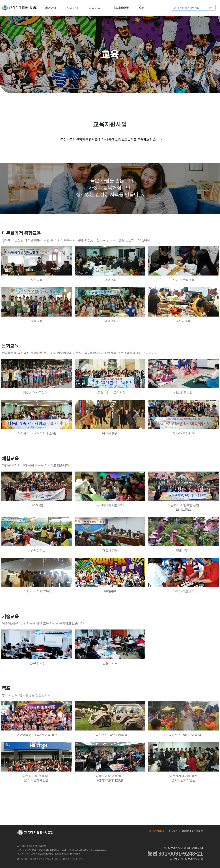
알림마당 (94, 8)
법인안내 (51, 8)
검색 (211, 8)
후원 (142, 8)
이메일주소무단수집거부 (192, 831)
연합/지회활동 (120, 8)
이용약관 (171, 831)
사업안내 (73, 8)
